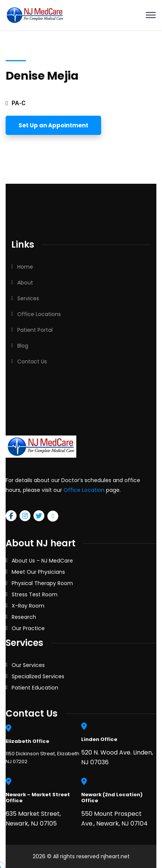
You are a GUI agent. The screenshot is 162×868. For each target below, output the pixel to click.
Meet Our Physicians (38, 572)
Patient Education (35, 688)
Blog (23, 346)
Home (25, 267)
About (25, 283)
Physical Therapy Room (42, 583)
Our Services (28, 665)
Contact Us (32, 361)
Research (24, 617)
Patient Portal (35, 330)
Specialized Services (38, 676)
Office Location (84, 490)
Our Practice (28, 628)
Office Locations (39, 314)
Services (28, 298)
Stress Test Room (35, 594)
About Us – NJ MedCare (42, 561)
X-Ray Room (28, 606)
